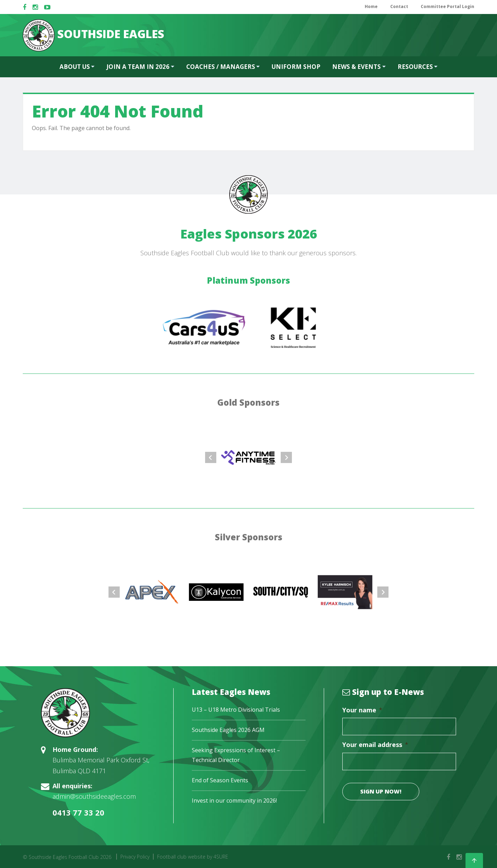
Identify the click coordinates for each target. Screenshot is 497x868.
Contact (399, 6)
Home (371, 6)
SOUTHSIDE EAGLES (93, 35)
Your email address (375, 745)
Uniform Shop (296, 67)
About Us (75, 67)
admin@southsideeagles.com (94, 797)
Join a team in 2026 (138, 67)
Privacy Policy (135, 857)
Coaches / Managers (221, 67)
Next (286, 457)
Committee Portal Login (447, 6)
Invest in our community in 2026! (234, 801)
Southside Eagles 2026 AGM (228, 730)
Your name (362, 710)
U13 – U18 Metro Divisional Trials (236, 710)
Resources (415, 67)
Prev (211, 457)
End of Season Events (220, 780)
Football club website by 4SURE (193, 857)
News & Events (356, 67)
